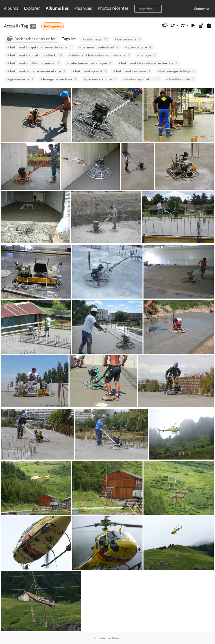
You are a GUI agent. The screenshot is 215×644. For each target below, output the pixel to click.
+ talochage (95, 39)
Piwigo (117, 638)
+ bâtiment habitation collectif (35, 55)
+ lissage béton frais (58, 79)
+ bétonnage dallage (176, 71)
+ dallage (146, 55)
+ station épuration (141, 79)
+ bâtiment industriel (98, 47)
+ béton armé (128, 39)
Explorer (32, 8)
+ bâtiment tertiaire (132, 71)
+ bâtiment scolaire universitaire (36, 71)
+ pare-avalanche (100, 79)
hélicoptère (52, 26)
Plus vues (83, 8)
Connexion (202, 8)
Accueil (11, 26)
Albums (11, 8)
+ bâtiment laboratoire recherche (148, 63)
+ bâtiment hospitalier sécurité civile (39, 47)
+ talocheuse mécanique (89, 63)
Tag (25, 26)
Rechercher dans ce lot (35, 39)
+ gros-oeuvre (138, 47)
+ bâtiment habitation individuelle (99, 55)
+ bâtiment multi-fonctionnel (33, 63)
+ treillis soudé (180, 79)
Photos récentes (113, 8)
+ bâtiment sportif (89, 71)
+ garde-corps (20, 79)
